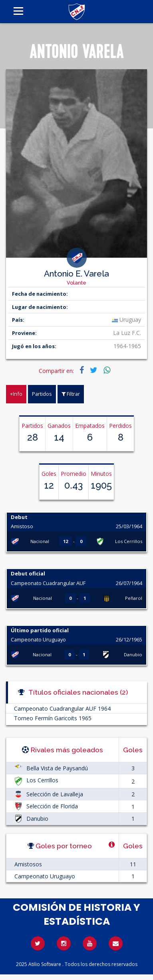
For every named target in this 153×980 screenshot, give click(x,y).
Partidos (42, 394)
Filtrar (71, 394)
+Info (16, 394)
